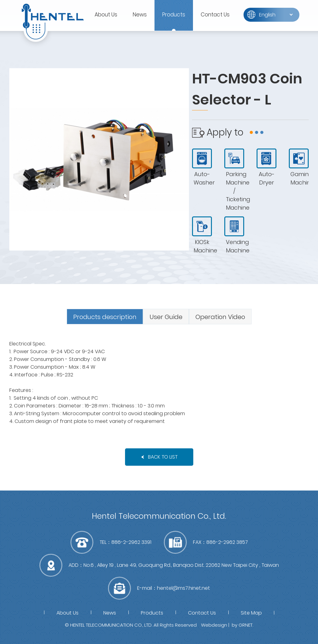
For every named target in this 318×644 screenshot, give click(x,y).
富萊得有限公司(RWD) (53, 22)
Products (174, 15)
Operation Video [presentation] (220, 317)
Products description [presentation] (105, 317)
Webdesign (214, 625)
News (140, 15)
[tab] (105, 317)
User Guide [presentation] (166, 317)
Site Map (251, 613)
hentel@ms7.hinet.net (184, 588)
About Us (106, 15)
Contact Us (215, 15)
